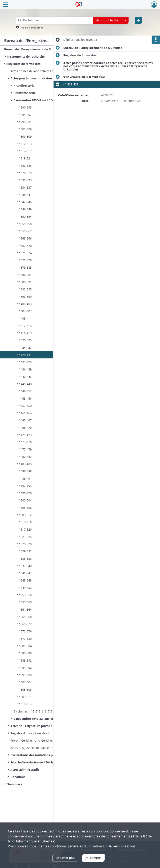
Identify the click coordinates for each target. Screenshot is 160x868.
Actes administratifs (25, 770)
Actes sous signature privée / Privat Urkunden (44, 726)
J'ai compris (93, 858)
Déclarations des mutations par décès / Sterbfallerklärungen (52, 755)
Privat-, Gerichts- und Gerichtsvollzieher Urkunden (46, 740)
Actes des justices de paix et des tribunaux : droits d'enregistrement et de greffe (52, 748)
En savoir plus (65, 858)
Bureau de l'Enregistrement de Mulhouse (34, 49)
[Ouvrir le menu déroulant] (6, 5)
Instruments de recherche (26, 56)
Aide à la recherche (32, 28)
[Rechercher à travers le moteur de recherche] (57, 20)
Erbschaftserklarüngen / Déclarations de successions (48, 762)
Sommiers (15, 784)
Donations (18, 777)
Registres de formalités (24, 64)
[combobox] (111, 20)
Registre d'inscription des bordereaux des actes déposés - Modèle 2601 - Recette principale (52, 733)
